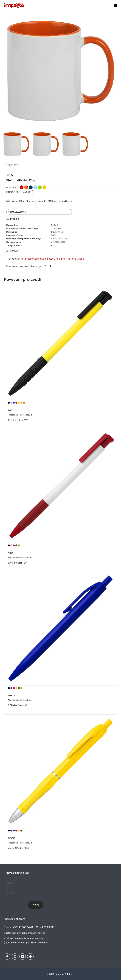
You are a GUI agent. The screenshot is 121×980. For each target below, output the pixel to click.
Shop (9, 165)
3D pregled (13, 219)
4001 (10, 553)
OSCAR (12, 838)
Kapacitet (12, 192)
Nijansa (11, 188)
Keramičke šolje (30, 259)
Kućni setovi (47, 259)
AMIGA (11, 696)
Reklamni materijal (66, 259)
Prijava (36, 905)
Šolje (81, 259)
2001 (10, 410)
